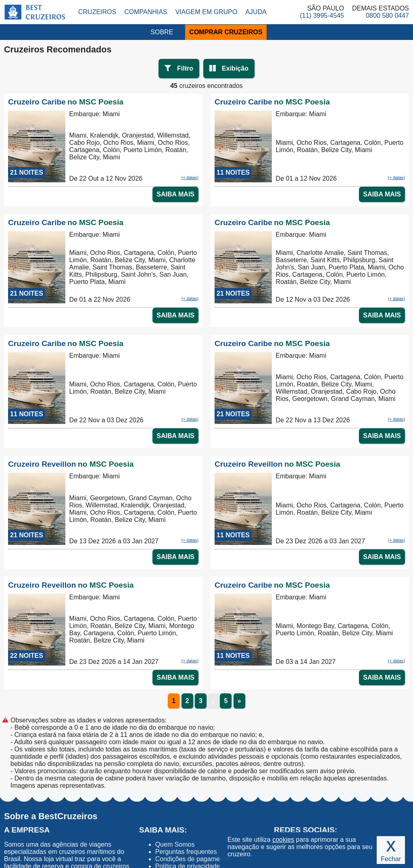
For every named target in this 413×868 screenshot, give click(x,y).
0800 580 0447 (387, 16)
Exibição (235, 68)
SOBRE (162, 32)
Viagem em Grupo (206, 12)
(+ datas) (190, 177)
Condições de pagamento (192, 859)
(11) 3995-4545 (322, 16)
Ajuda (256, 12)
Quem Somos (175, 844)
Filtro (185, 68)
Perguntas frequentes (186, 852)
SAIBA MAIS (175, 194)
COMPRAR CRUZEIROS (226, 32)
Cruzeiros (97, 12)
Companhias (146, 12)
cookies (283, 840)
